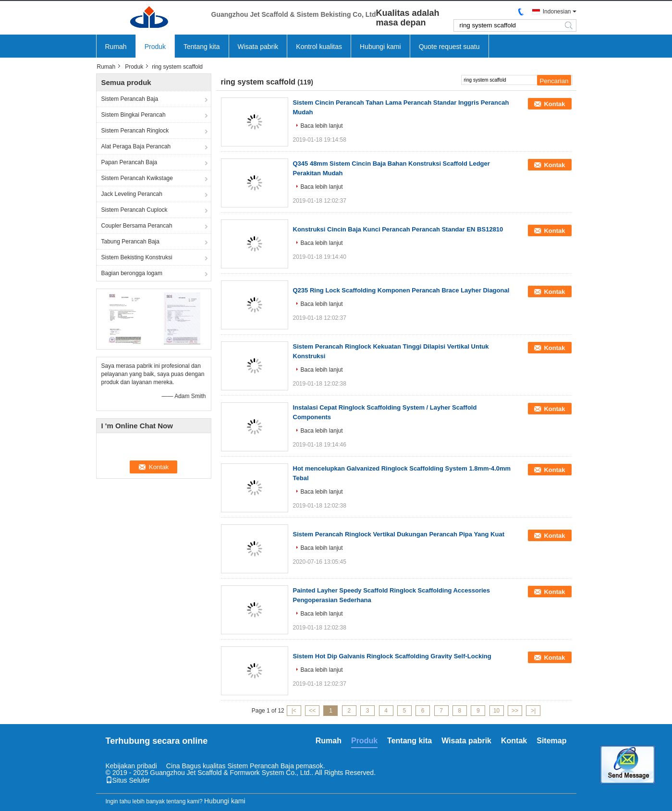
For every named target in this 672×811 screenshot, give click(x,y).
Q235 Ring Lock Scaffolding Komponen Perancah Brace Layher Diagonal (401, 290)
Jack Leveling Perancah (132, 194)
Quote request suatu (449, 47)
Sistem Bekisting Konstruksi (137, 257)
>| (533, 711)
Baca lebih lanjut (322, 126)
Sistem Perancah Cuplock (134, 210)
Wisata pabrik (258, 47)
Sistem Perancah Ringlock (135, 131)
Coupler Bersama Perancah (137, 226)
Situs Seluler (128, 780)
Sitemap (551, 741)
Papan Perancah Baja (129, 162)
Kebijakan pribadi (131, 766)
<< (312, 711)
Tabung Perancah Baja (130, 242)
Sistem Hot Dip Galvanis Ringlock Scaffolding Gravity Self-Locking (392, 656)
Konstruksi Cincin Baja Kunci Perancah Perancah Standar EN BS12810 (398, 229)
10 (496, 711)
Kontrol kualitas (319, 47)
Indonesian (557, 12)
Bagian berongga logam (132, 273)
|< (294, 711)
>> (515, 711)
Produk (155, 47)
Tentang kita (202, 47)
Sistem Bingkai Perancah (134, 115)
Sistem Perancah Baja (130, 99)
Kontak (554, 104)
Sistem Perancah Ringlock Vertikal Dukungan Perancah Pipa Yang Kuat (399, 534)
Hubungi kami (380, 47)
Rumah (116, 47)
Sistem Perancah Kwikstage (137, 178)
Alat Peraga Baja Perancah (136, 146)
